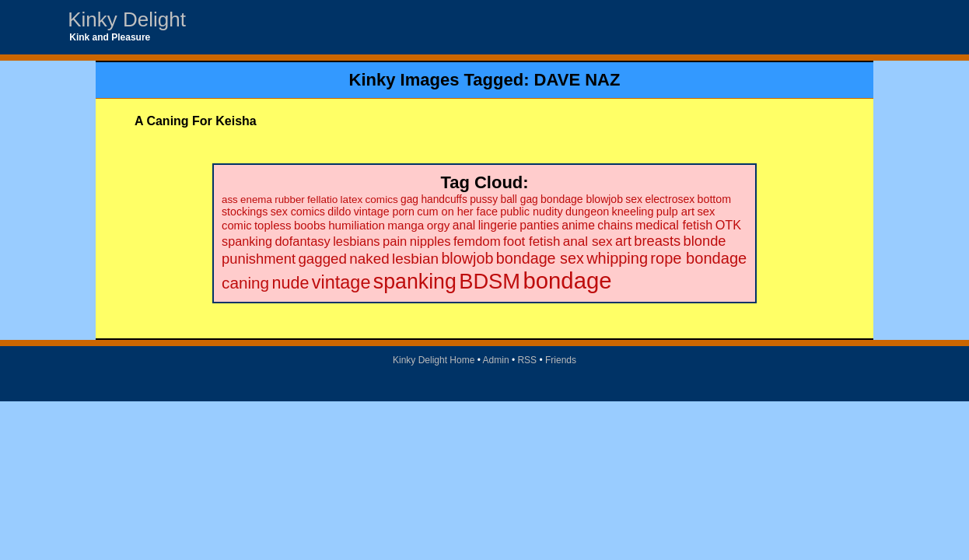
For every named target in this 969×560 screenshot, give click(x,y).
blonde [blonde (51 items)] (705, 241)
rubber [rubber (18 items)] (290, 199)
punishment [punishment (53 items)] (259, 259)
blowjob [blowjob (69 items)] (467, 258)
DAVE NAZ (577, 80)
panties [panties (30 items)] (539, 225)
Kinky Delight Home (434, 360)
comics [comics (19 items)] (382, 199)
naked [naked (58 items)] (369, 259)
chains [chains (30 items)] (615, 225)
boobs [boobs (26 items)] (310, 225)
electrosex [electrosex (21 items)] (670, 199)
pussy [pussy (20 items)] (484, 199)
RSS (527, 360)
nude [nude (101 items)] (291, 283)
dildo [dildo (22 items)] (339, 212)
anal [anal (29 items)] (464, 225)
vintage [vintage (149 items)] (341, 282)
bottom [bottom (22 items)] (714, 199)
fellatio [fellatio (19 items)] (322, 199)
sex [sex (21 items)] (634, 199)
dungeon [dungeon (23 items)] (587, 212)
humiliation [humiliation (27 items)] (357, 225)
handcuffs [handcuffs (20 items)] (444, 199)
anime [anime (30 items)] (578, 225)
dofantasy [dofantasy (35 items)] (302, 241)
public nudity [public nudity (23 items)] (531, 212)
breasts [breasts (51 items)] (657, 241)
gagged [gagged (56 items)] (322, 259)
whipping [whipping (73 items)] (617, 258)
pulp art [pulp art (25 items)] (675, 212)
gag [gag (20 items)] (409, 199)
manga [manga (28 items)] (406, 225)
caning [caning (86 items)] (245, 283)
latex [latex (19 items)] (352, 199)
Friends (561, 360)
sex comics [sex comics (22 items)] (298, 212)
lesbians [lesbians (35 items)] (356, 241)
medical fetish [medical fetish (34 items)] (674, 225)
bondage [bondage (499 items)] (567, 280)
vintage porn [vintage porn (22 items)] (384, 212)
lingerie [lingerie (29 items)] (498, 225)
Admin (496, 360)
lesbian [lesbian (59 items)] (415, 259)
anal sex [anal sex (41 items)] (588, 241)
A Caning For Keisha (196, 121)
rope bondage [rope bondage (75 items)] (698, 258)
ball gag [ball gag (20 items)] (519, 199)
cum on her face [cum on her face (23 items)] (457, 212)
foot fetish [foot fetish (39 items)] (532, 241)
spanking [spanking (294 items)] (415, 282)
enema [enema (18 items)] (256, 199)
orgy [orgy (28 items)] (439, 225)
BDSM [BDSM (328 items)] (490, 281)
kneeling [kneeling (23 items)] (633, 212)
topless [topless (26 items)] (273, 225)
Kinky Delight (127, 19)
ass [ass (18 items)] (230, 199)
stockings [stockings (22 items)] (245, 212)
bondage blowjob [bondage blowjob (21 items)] (582, 199)
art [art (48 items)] (623, 241)
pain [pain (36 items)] (395, 241)
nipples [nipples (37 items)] (430, 241)
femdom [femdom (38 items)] (477, 241)
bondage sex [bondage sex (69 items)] (540, 258)
